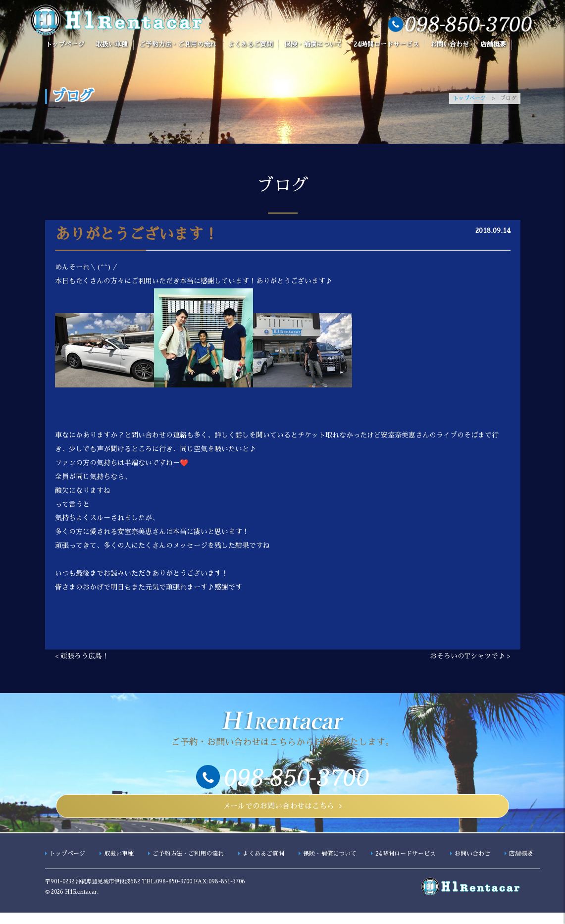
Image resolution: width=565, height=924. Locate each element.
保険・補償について (313, 44)
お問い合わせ (450, 44)
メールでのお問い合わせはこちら (279, 813)
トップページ (65, 44)
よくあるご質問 (250, 44)
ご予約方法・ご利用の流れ (178, 44)
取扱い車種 (112, 44)
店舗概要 (493, 44)
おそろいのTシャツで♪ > (470, 658)
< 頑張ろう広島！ (82, 658)
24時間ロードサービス (386, 44)
